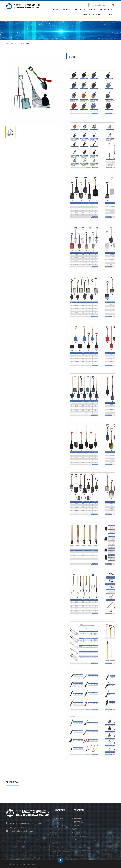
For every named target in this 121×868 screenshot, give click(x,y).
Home (56, 9)
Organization (60, 825)
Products (80, 9)
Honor (92, 9)
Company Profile (58, 820)
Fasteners (78, 818)
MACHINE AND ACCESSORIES (79, 834)
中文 (110, 14)
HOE (76, 840)
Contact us (99, 14)
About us (67, 9)
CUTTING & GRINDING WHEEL (78, 825)
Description (13, 782)
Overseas (85, 14)
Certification (106, 9)
